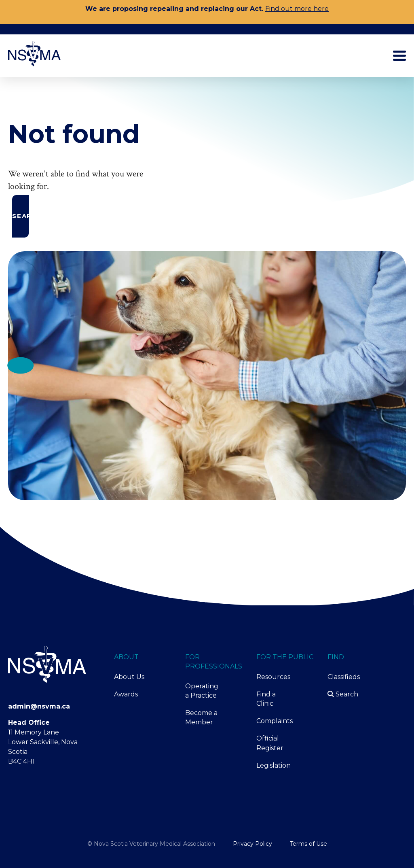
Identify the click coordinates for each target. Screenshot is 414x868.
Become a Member (201, 717)
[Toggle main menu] (399, 56)
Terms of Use (308, 844)
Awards (126, 694)
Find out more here (297, 9)
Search (343, 694)
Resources (273, 677)
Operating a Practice (202, 691)
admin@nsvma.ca (39, 706)
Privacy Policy (252, 844)
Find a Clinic (266, 699)
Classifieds (344, 677)
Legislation (274, 765)
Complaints (274, 721)
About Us (129, 677)
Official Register (270, 743)
